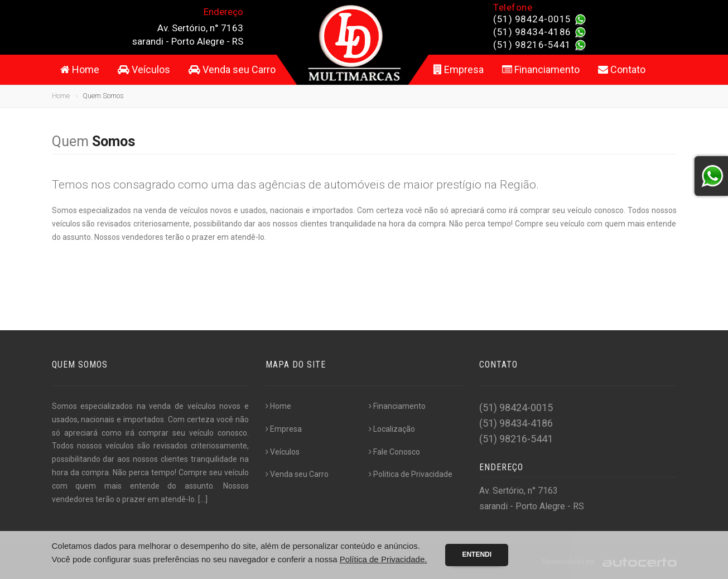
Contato (622, 69)
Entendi (477, 554)
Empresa (459, 69)
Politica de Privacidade (411, 474)
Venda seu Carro (232, 69)
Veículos (144, 69)
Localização (392, 429)
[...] (203, 499)
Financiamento (541, 69)
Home (80, 69)
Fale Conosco (394, 452)
